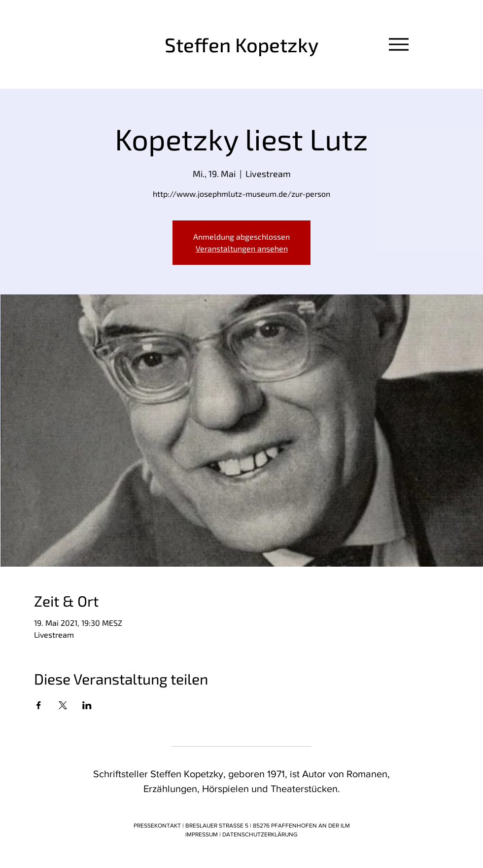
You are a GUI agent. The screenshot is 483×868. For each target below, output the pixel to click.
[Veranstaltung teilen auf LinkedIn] (87, 705)
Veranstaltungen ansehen (242, 248)
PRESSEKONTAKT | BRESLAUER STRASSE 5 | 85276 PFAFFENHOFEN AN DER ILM (242, 826)
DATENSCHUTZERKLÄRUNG (260, 834)
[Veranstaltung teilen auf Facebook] (39, 705)
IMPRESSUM (202, 834)
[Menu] (398, 44)
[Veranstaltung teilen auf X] (63, 705)
